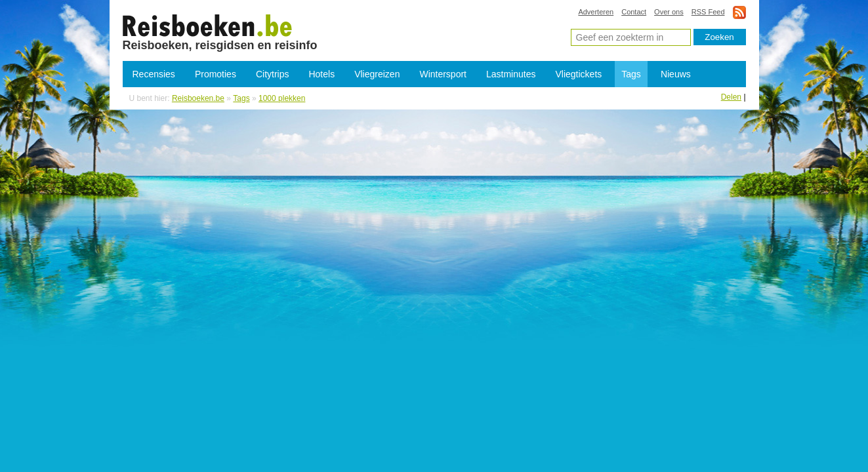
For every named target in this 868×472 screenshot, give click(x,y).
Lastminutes (511, 74)
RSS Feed (708, 12)
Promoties (216, 74)
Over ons (669, 12)
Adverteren (596, 12)
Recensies (154, 74)
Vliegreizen (377, 74)
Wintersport (443, 74)
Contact (634, 12)
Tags (631, 74)
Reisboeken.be (198, 98)
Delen (731, 97)
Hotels (321, 74)
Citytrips (273, 74)
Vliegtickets (578, 74)
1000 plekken (208, 25)
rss (739, 12)
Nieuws (676, 74)
